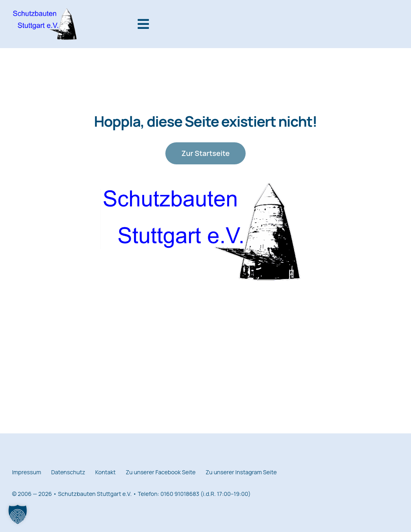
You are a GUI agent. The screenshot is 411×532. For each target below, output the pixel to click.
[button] (18, 514)
